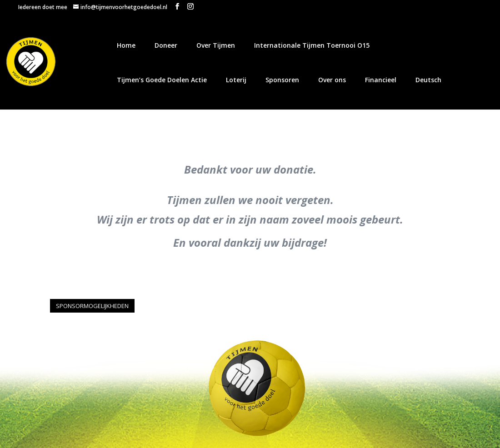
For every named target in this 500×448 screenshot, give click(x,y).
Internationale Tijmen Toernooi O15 (312, 45)
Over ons (332, 80)
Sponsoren (282, 80)
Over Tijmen (216, 45)
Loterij (236, 80)
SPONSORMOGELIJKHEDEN (92, 306)
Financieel (381, 80)
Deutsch (428, 80)
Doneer (166, 45)
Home (126, 45)
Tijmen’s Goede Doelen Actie (162, 80)
